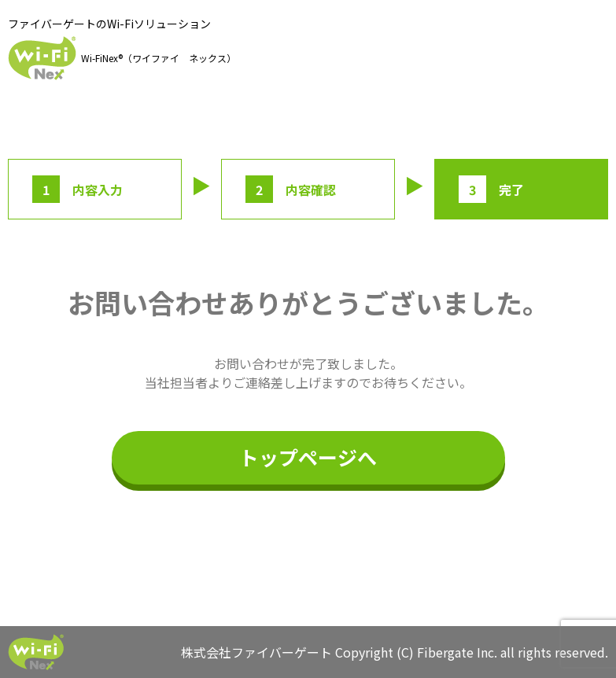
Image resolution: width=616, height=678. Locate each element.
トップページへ (308, 457)
